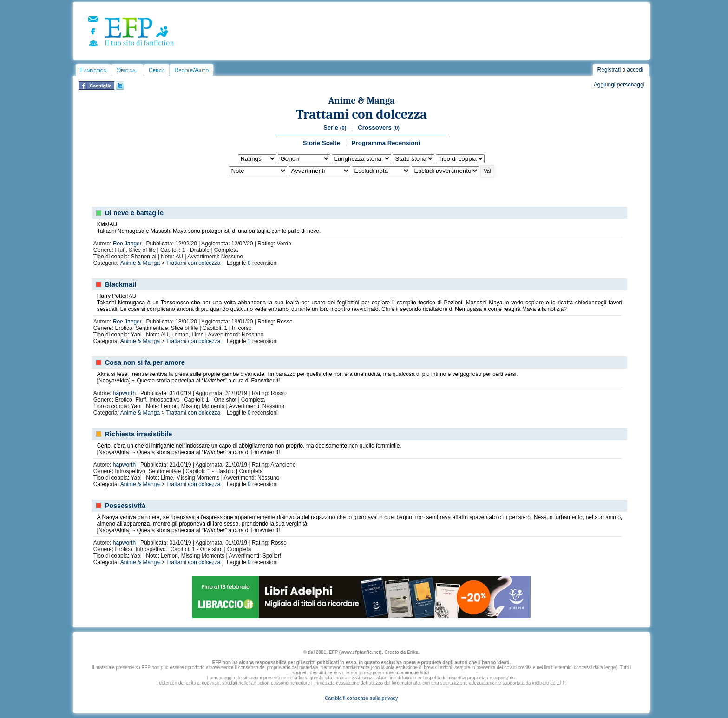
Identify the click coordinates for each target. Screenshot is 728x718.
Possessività (125, 506)
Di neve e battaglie (134, 213)
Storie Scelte (321, 143)
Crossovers (379, 128)
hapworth (124, 393)
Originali (128, 70)
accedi (635, 70)
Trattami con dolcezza (361, 114)
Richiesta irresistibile (139, 434)
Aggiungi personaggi (619, 85)
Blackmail (121, 284)
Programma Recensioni (386, 143)
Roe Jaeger (127, 244)
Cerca (157, 70)
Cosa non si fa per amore (145, 362)
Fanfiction (93, 70)
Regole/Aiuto (191, 70)
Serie (335, 128)
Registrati (609, 70)
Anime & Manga (362, 101)
